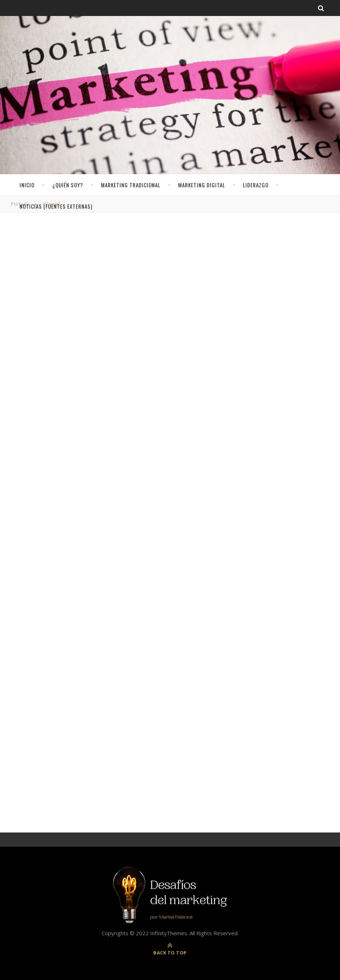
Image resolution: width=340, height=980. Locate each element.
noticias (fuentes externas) (56, 206)
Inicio (27, 185)
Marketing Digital (202, 185)
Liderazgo (256, 185)
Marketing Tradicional (131, 185)
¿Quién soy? (68, 185)
